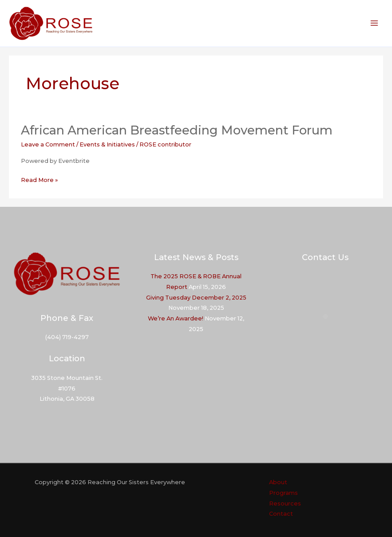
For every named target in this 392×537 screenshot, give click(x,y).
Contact (281, 514)
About (278, 482)
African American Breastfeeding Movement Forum (177, 130)
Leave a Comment (48, 144)
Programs (283, 493)
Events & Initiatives (107, 144)
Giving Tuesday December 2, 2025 (196, 298)
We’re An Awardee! (176, 318)
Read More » (39, 180)
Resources (285, 503)
